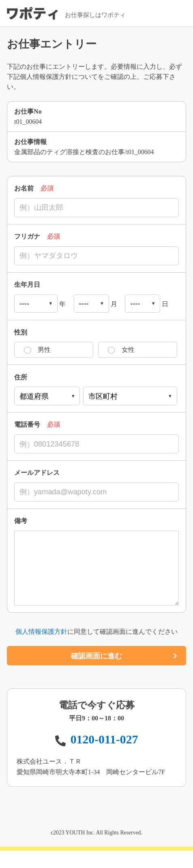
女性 (128, 351)
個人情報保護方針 (41, 649)
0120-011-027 (104, 757)
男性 (44, 351)
